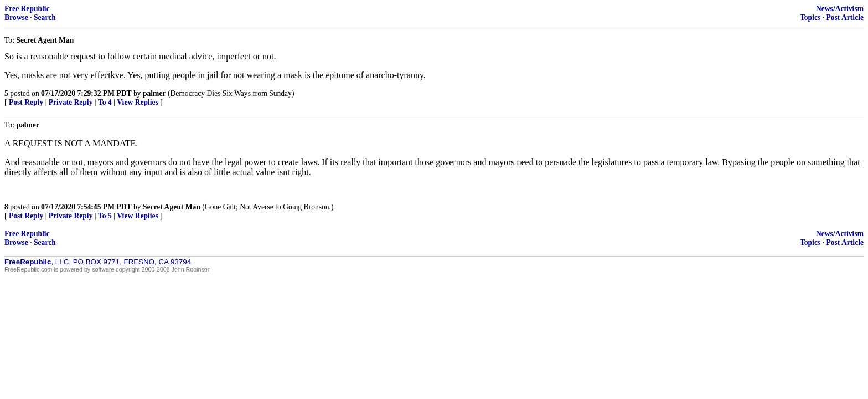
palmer (154, 93)
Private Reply (71, 102)
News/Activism (840, 9)
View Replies (138, 102)
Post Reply (26, 102)
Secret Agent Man (172, 207)
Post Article (845, 17)
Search (45, 17)
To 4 (105, 102)
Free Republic (27, 9)
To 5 (105, 216)
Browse (16, 17)
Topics (810, 17)
